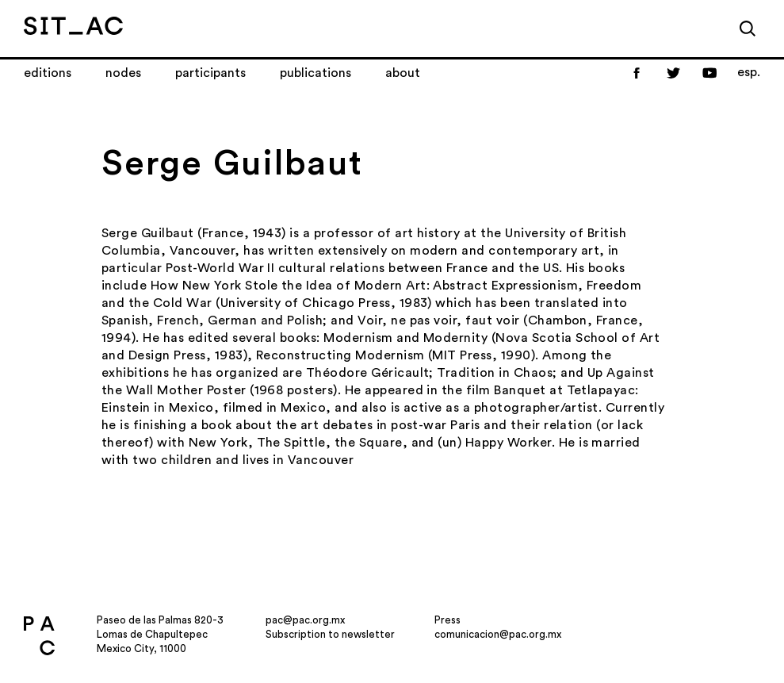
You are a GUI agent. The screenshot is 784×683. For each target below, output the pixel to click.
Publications (316, 73)
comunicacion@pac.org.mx (498, 634)
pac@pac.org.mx (305, 620)
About (403, 73)
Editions (48, 73)
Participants (210, 73)
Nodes (123, 73)
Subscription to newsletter (330, 634)
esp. (749, 72)
